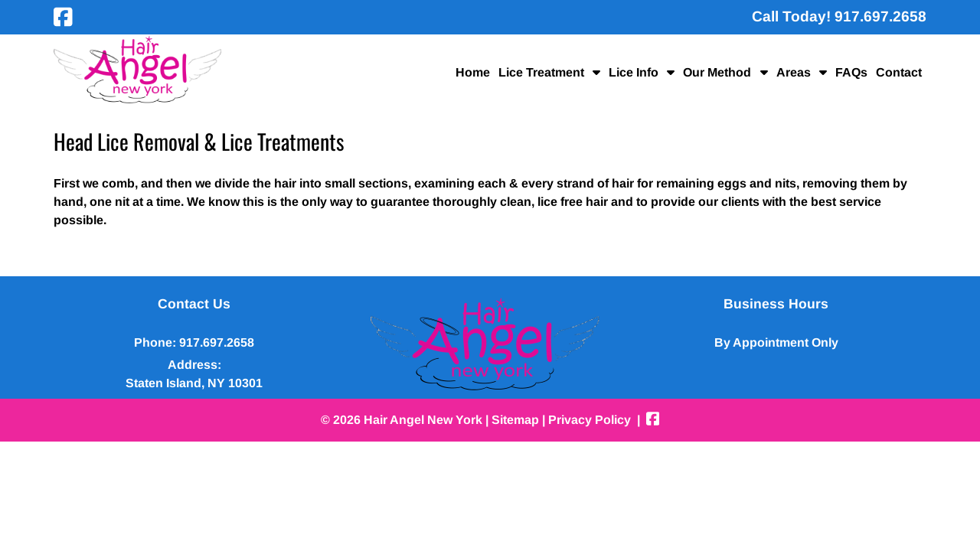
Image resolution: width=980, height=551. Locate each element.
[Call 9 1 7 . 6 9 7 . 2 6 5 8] (880, 16)
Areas (794, 72)
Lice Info (634, 72)
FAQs (851, 72)
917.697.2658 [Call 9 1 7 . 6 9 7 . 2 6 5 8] (217, 342)
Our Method (717, 72)
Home (473, 72)
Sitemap (515, 420)
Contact (899, 72)
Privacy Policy (590, 420)
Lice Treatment (541, 72)
